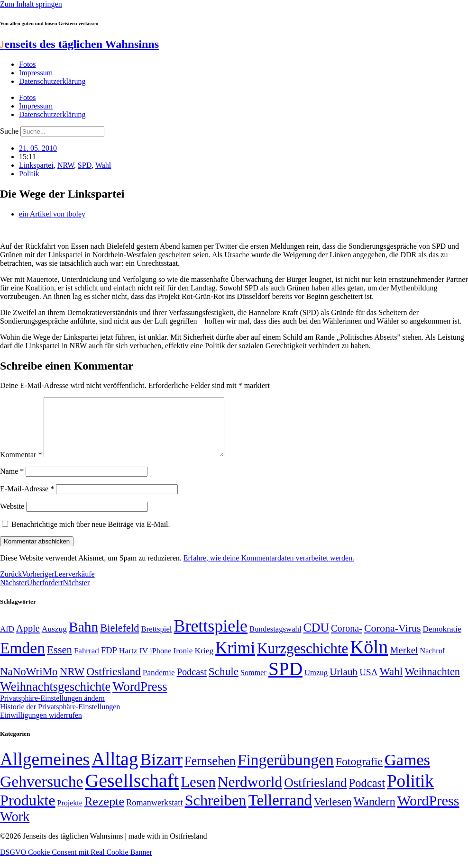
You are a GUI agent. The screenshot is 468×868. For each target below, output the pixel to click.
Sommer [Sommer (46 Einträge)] (253, 684)
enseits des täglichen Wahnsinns (79, 44)
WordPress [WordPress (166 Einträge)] (428, 812)
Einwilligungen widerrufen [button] (41, 727)
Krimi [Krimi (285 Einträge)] (235, 659)
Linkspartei (36, 165)
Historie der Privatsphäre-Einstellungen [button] (60, 718)
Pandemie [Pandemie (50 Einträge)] (159, 684)
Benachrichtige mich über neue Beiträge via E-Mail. (91, 536)
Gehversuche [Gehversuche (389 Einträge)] (41, 793)
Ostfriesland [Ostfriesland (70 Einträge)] (315, 794)
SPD (85, 165)
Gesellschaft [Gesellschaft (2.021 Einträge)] (132, 792)
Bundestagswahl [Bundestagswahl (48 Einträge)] (275, 640)
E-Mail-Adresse (27, 500)
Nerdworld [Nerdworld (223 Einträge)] (250, 793)
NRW (66, 165)
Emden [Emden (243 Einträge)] (23, 659)
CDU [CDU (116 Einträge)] (317, 639)
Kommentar (21, 466)
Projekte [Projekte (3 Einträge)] (70, 814)
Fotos (28, 64)
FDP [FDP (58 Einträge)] (109, 662)
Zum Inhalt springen (31, 4)
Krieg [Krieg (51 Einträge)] (204, 662)
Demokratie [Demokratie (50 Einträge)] (442, 640)
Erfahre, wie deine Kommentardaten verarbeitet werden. (269, 569)
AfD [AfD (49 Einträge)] (7, 640)
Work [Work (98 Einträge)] (15, 828)
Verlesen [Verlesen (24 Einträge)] (333, 813)
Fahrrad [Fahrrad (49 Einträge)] (87, 662)
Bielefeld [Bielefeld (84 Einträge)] (119, 639)
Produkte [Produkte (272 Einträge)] (28, 812)
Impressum (36, 73)
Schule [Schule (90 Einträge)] (224, 683)
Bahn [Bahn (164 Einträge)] (83, 638)
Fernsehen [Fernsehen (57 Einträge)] (210, 773)
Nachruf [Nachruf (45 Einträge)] (432, 662)
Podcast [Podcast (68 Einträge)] (192, 683)
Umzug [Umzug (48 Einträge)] (316, 684)
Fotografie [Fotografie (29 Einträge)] (359, 773)
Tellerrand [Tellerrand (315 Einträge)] (280, 812)
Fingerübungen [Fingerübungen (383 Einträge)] (286, 771)
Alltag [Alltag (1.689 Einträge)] (115, 770)
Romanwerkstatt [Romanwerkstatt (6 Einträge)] (154, 814)
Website (12, 518)
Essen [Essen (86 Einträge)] (60, 661)
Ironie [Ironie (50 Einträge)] (183, 662)
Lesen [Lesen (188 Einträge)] (198, 793)
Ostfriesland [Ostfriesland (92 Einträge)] (114, 683)
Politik (29, 174)
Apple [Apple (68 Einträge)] (28, 640)
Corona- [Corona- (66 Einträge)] (347, 640)
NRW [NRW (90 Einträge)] (72, 683)
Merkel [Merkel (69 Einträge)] (404, 661)
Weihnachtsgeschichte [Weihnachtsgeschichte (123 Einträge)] (55, 698)
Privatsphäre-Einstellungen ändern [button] (52, 710)
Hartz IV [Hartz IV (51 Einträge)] (133, 662)
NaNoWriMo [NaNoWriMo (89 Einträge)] (29, 683)
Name (12, 483)
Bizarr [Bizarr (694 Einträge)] (161, 771)
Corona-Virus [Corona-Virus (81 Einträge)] (393, 639)
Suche (9, 131)
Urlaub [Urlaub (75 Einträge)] (344, 683)
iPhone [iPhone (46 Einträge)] (161, 662)
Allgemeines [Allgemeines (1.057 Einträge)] (45, 771)
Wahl (103, 165)
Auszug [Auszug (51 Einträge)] (54, 640)
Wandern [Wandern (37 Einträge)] (374, 813)
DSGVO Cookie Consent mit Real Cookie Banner (76, 863)
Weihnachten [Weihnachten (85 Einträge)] (432, 683)
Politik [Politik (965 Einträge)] (410, 792)
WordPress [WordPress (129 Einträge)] (140, 698)
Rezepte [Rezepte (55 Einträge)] (104, 813)
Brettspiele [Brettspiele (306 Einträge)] (211, 637)
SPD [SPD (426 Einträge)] (285, 680)
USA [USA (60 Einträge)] (368, 683)
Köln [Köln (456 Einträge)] (369, 658)
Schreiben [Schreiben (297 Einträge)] (215, 812)
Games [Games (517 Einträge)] (407, 771)
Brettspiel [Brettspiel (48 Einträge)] (157, 640)
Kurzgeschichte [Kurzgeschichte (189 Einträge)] (303, 660)
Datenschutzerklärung (52, 81)
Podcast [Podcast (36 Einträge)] (367, 794)
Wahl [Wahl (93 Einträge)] (391, 683)
